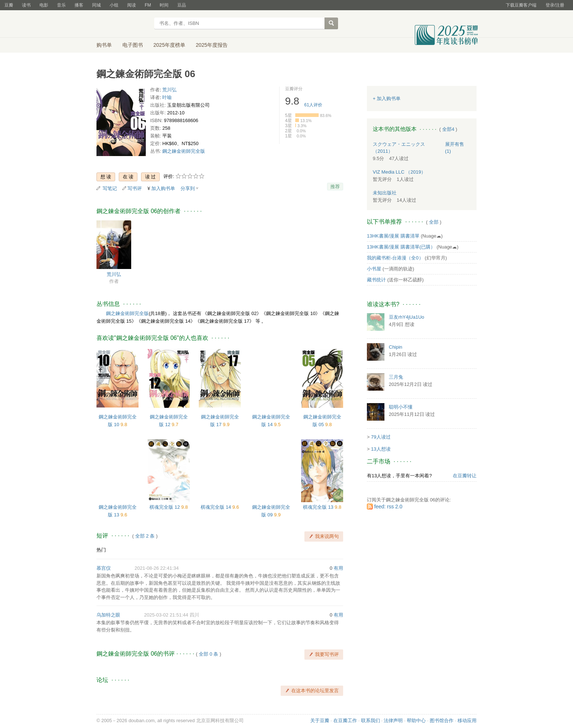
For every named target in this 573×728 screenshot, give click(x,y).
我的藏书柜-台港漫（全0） (395, 258)
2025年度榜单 (169, 45)
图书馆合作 (442, 721)
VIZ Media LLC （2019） (399, 172)
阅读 (132, 5)
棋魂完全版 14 (217, 507)
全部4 (448, 129)
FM (148, 5)
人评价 (313, 105)
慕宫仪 (104, 568)
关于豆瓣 (320, 721)
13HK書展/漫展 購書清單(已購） (401, 247)
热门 (101, 550)
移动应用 (467, 721)
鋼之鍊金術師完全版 (184, 151)
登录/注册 (555, 5)
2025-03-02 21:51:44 (166, 615)
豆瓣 (9, 5)
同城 (96, 5)
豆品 (182, 5)
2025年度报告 (212, 45)
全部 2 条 (145, 536)
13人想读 (381, 449)
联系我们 (371, 721)
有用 (338, 568)
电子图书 (133, 45)
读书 (26, 5)
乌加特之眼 (108, 615)
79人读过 (381, 437)
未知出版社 (385, 193)
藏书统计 (376, 280)
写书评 (135, 188)
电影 (44, 5)
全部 (434, 222)
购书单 (104, 45)
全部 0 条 (208, 654)
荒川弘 (169, 90)
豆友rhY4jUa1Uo (407, 317)
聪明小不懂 (401, 407)
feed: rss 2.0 (388, 507)
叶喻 (167, 97)
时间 (164, 5)
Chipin (396, 347)
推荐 (335, 187)
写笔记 (110, 188)
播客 (79, 5)
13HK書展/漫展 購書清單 (393, 236)
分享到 (188, 188)
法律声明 (393, 721)
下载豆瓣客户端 (521, 5)
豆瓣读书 (123, 24)
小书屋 (374, 269)
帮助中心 (416, 721)
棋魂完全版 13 (319, 507)
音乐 (61, 5)
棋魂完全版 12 (165, 507)
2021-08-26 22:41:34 (157, 568)
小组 (114, 5)
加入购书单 (163, 188)
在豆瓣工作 (345, 721)
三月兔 (396, 377)
